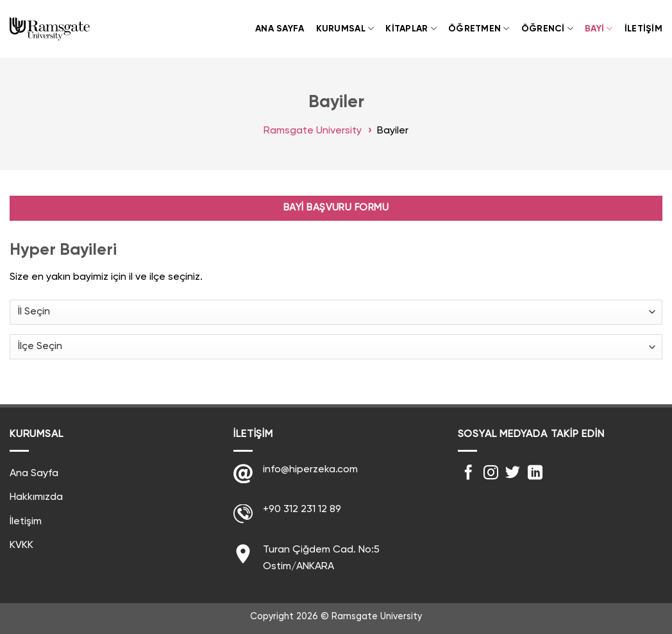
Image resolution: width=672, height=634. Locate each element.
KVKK (21, 545)
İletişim (643, 29)
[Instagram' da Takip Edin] (491, 474)
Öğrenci (547, 29)
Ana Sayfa (280, 29)
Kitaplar (411, 29)
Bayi (599, 29)
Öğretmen (479, 29)
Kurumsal (345, 29)
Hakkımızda (36, 497)
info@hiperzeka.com (310, 470)
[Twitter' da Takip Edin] (513, 474)
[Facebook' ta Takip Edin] (468, 474)
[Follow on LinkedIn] (535, 474)
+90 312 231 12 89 (302, 510)
